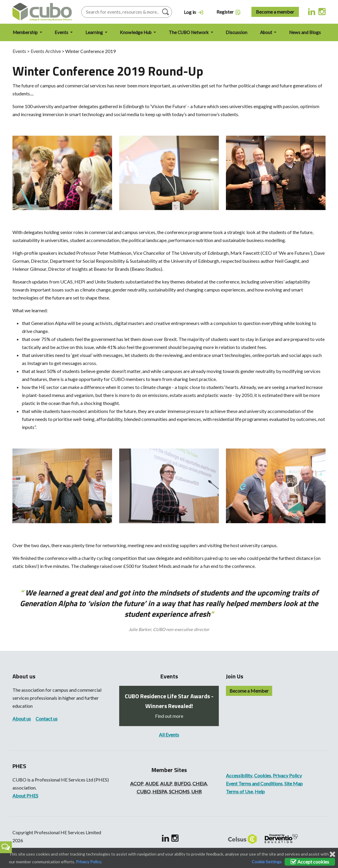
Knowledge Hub (136, 32)
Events (62, 32)
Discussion (236, 32)
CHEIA (200, 783)
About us (22, 719)
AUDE (152, 783)
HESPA (160, 791)
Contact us (47, 719)
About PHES (25, 796)
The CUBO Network (189, 32)
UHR (196, 791)
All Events (169, 735)
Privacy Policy (287, 775)
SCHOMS (179, 791)
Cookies (263, 775)
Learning (95, 32)
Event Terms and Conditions (254, 783)
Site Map (294, 783)
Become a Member (249, 691)
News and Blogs (305, 32)
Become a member (275, 12)
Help (260, 791)
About (267, 32)
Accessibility (239, 775)
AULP (166, 783)
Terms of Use (239, 791)
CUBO (144, 791)
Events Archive (46, 51)
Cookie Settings (267, 862)
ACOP (137, 783)
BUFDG (182, 783)
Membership (26, 32)
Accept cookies (310, 862)
